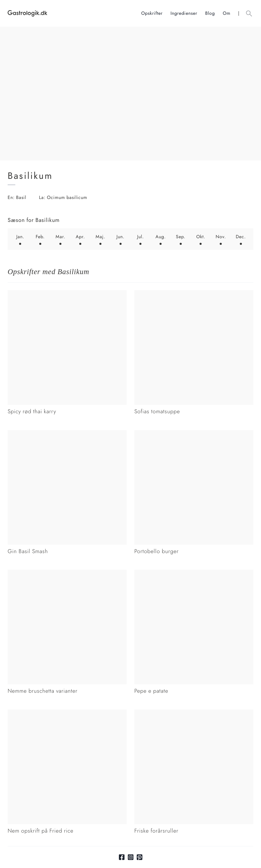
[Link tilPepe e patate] (194, 573)
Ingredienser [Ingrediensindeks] (184, 13)
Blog (210, 13)
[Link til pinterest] (140, 857)
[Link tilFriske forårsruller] (194, 713)
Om (227, 13)
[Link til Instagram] (131, 857)
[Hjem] (74, 13)
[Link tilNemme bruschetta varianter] (67, 573)
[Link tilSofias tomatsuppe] (194, 293)
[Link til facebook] (122, 857)
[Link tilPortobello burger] (194, 433)
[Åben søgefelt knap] (249, 13)
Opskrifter (152, 13)
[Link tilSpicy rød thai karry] (67, 293)
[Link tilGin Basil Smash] (67, 433)
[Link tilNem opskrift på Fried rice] (67, 713)
